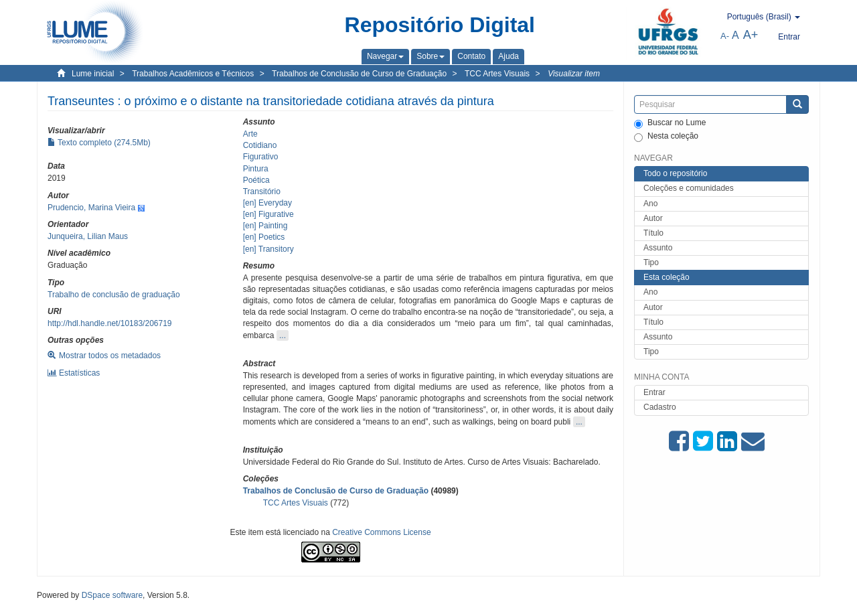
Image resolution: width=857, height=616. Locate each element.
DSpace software (112, 595)
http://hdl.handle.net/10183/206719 (110, 323)
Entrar (654, 392)
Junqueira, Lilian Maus (88, 236)
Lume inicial (93, 74)
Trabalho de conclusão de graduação (114, 295)
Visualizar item (574, 74)
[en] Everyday (267, 203)
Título (653, 233)
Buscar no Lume (670, 123)
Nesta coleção (666, 137)
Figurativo (261, 157)
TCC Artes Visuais (497, 74)
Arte (250, 134)
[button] (385, 56)
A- (725, 36)
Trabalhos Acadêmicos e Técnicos (193, 74)
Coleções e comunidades (689, 188)
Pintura (256, 169)
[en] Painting (265, 226)
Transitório (262, 191)
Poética (256, 180)
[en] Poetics (264, 237)
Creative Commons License (381, 532)
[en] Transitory (268, 249)
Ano (650, 204)
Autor (653, 218)
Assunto (658, 248)
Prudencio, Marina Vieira (91, 208)
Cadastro (660, 407)
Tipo (651, 262)
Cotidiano (260, 145)
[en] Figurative (268, 214)
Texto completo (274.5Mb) (99, 143)
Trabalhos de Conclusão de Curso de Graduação (359, 74)
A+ (751, 35)
